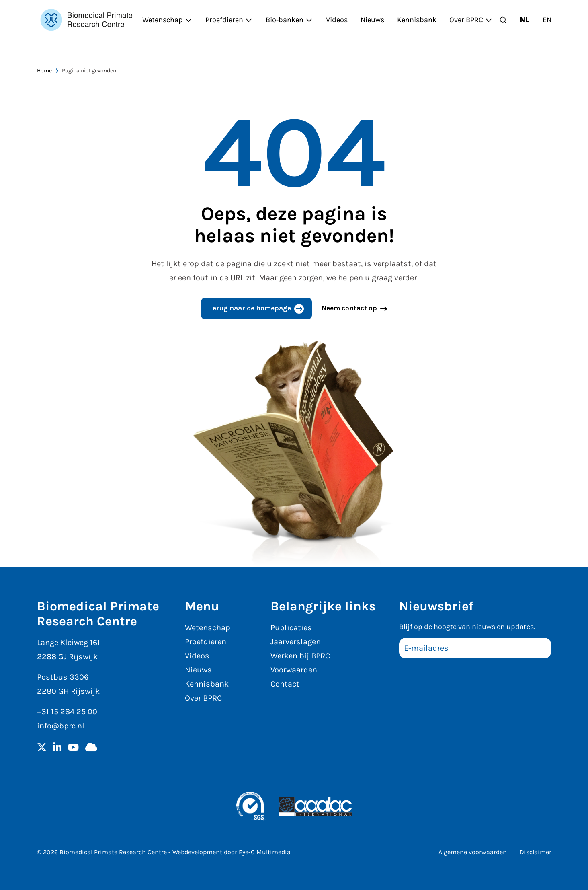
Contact (285, 684)
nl (525, 20)
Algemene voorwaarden (473, 852)
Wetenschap (167, 20)
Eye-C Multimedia (265, 852)
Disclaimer (536, 852)
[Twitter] (42, 748)
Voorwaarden (294, 670)
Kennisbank (417, 20)
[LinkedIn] (57, 748)
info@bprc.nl (61, 726)
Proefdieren (229, 20)
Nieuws (372, 20)
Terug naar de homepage (250, 308)
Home (44, 71)
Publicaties (291, 628)
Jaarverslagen (296, 642)
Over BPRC (471, 20)
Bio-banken (289, 20)
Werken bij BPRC (300, 656)
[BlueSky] (91, 748)
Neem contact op (349, 308)
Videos (337, 20)
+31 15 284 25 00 (67, 712)
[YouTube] (73, 748)
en (547, 20)
